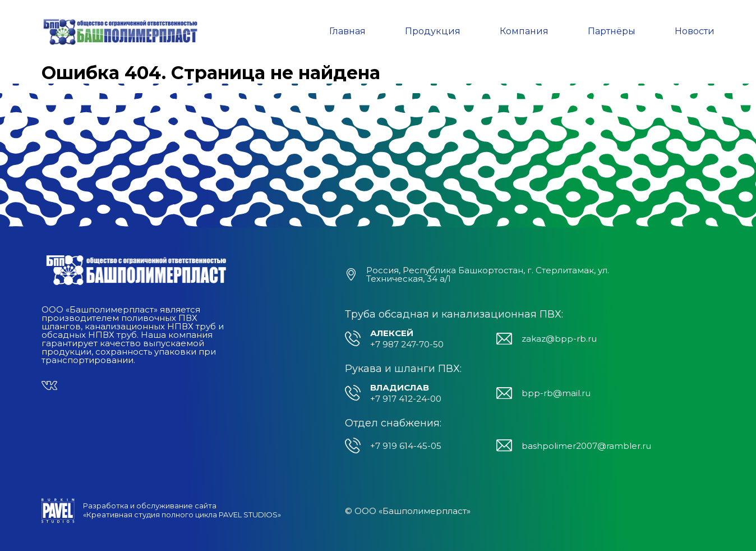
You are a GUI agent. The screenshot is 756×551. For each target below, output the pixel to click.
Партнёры (612, 31)
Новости (695, 31)
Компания (524, 31)
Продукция (433, 31)
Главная (347, 31)
